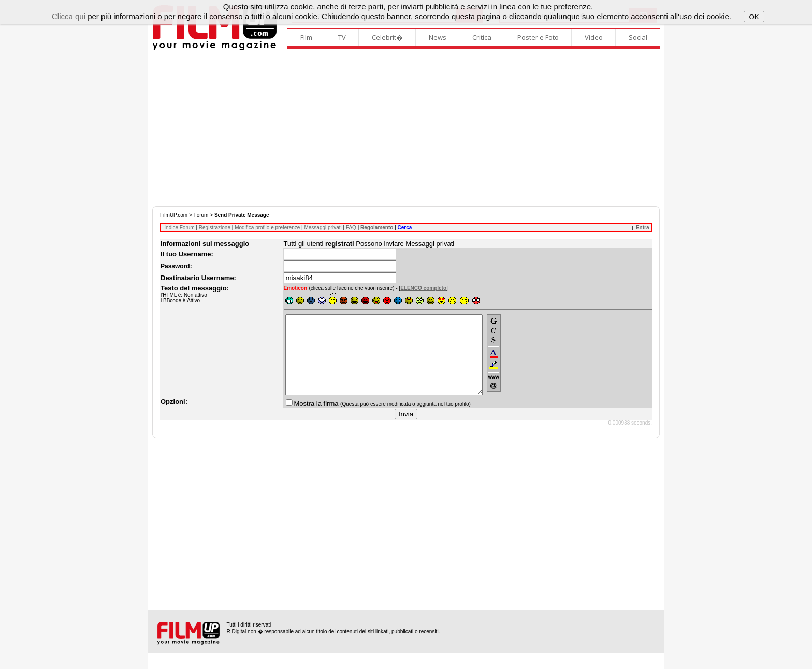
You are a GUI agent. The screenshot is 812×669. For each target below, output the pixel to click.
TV (342, 37)
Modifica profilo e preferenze (267, 228)
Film (306, 37)
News (438, 37)
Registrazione (215, 228)
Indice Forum (179, 228)
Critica (482, 37)
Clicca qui (69, 16)
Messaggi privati (323, 228)
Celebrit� (387, 37)
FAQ (351, 228)
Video (594, 37)
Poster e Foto (538, 37)
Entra (643, 228)
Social (638, 37)
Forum (201, 215)
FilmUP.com (174, 215)
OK (754, 17)
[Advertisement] (406, 128)
